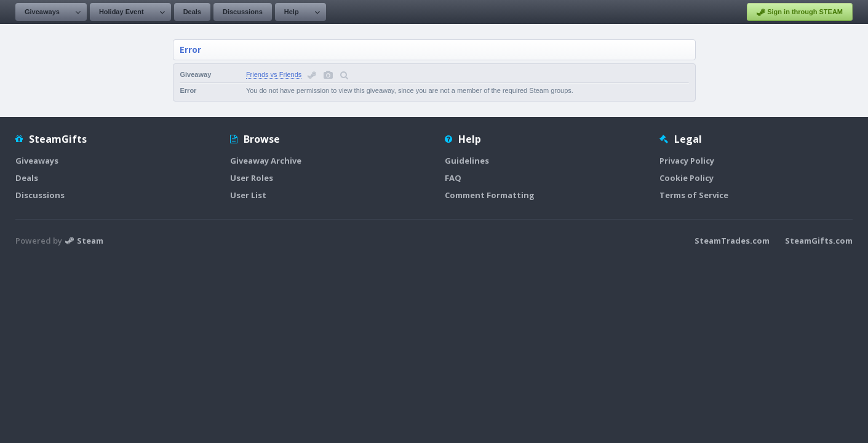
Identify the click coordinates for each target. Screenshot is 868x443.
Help (292, 12)
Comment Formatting (490, 195)
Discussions (243, 12)
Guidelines (467, 161)
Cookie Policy (687, 178)
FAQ (453, 178)
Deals (192, 12)
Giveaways (42, 12)
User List (248, 195)
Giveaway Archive (266, 161)
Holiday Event (121, 12)
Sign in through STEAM (800, 12)
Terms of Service (694, 195)
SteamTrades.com (732, 241)
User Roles (252, 178)
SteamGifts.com (819, 241)
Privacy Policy (687, 161)
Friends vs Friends (274, 74)
